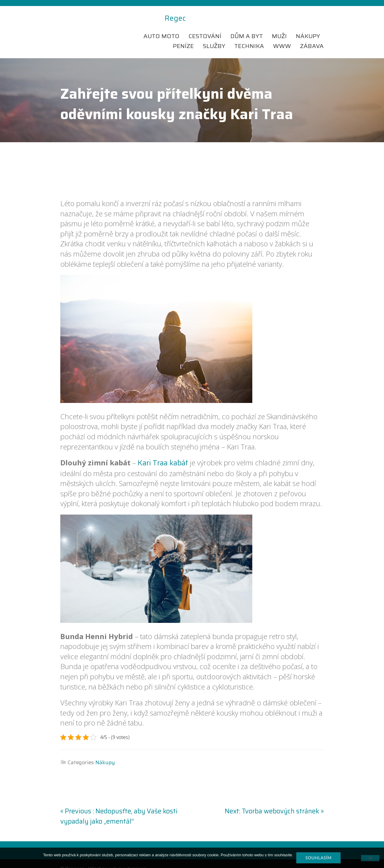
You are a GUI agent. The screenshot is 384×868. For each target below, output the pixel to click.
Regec (71, 19)
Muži (279, 26)
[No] (370, 858)
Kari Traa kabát (163, 453)
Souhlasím (318, 858)
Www (282, 36)
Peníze (183, 36)
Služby (214, 36)
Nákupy (308, 26)
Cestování (205, 26)
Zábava (312, 36)
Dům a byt (247, 26)
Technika (249, 36)
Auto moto (161, 26)
